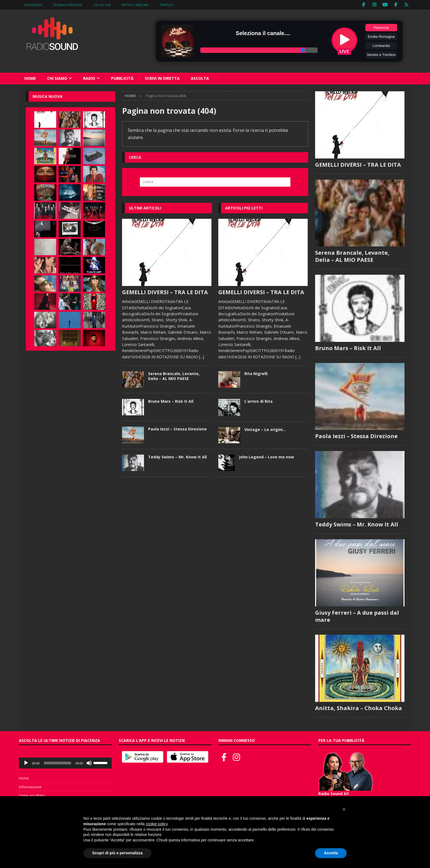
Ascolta (200, 78)
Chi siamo (57, 78)
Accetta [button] (331, 853)
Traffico (166, 5)
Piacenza (381, 28)
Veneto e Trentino (381, 55)
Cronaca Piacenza (68, 5)
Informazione (30, 787)
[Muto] (89, 763)
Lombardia (381, 46)
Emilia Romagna (381, 37)
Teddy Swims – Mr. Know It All (177, 457)
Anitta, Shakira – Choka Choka (359, 708)
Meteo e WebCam (135, 5)
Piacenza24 (33, 5)
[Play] (26, 763)
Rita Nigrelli (256, 374)
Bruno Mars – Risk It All (171, 401)
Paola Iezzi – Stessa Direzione (177, 429)
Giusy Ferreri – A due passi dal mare (357, 616)
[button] (344, 809)
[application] (65, 763)
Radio (89, 78)
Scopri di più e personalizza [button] (117, 853)
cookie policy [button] (156, 824)
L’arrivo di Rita (258, 401)
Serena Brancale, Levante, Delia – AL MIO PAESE (174, 376)
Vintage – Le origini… (265, 429)
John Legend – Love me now (266, 457)
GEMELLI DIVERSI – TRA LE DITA (165, 292)
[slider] (57, 763)
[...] (202, 357)
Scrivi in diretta (162, 78)
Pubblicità (122, 78)
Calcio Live (102, 5)
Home (30, 78)
